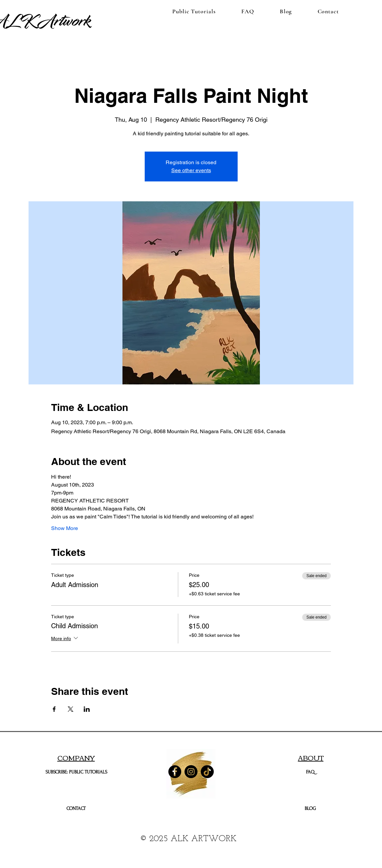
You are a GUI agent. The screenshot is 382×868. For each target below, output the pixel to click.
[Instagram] (191, 772)
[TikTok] (207, 772)
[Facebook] (175, 772)
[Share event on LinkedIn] (87, 709)
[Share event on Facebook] (54, 709)
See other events (191, 170)
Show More (65, 528)
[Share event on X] (71, 709)
